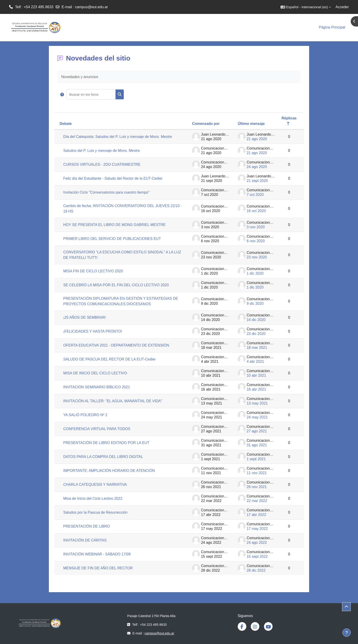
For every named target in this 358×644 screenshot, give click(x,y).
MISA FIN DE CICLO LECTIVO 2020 (93, 271)
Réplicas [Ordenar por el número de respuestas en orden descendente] (289, 118)
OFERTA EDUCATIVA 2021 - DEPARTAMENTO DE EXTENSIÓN (116, 345)
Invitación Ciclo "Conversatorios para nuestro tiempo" (106, 192)
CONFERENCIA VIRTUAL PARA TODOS (97, 429)
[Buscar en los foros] (91, 94)
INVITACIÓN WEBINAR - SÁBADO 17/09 (97, 554)
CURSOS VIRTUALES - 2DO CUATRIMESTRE (102, 164)
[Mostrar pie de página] (347, 633)
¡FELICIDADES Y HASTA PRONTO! (93, 331)
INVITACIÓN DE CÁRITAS (85, 540)
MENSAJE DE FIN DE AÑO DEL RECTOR (98, 568)
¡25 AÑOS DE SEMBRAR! (85, 317)
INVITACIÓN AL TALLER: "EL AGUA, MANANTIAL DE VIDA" (113, 401)
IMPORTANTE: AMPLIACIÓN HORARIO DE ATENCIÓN (109, 471)
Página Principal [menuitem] (332, 27)
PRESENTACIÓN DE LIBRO (87, 526)
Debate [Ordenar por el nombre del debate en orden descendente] (66, 124)
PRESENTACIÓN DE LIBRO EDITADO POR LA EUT (106, 443)
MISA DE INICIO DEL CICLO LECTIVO (95, 373)
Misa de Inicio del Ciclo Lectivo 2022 (93, 498)
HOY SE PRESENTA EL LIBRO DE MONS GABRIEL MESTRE (114, 225)
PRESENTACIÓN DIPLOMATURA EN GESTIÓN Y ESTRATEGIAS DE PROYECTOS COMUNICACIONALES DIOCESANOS (121, 301)
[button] (306, 7)
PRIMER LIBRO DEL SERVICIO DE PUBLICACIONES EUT (112, 239)
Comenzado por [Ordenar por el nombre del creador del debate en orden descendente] (206, 124)
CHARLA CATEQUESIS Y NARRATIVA (95, 485)
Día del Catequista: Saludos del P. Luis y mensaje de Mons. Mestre (118, 137)
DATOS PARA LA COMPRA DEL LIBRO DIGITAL (103, 457)
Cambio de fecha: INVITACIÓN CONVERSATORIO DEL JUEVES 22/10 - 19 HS (123, 209)
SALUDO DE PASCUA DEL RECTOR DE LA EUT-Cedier (109, 359)
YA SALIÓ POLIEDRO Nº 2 (85, 415)
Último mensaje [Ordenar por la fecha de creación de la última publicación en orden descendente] (251, 124)
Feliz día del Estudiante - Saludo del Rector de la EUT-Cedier (113, 178)
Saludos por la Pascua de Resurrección (95, 512)
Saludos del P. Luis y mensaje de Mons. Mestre (102, 151)
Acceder (342, 7)
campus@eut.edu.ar (91, 7)
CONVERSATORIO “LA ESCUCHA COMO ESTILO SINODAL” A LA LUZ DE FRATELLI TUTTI (122, 255)
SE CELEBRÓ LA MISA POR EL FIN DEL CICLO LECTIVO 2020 (116, 285)
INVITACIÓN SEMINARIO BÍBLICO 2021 (97, 387)
